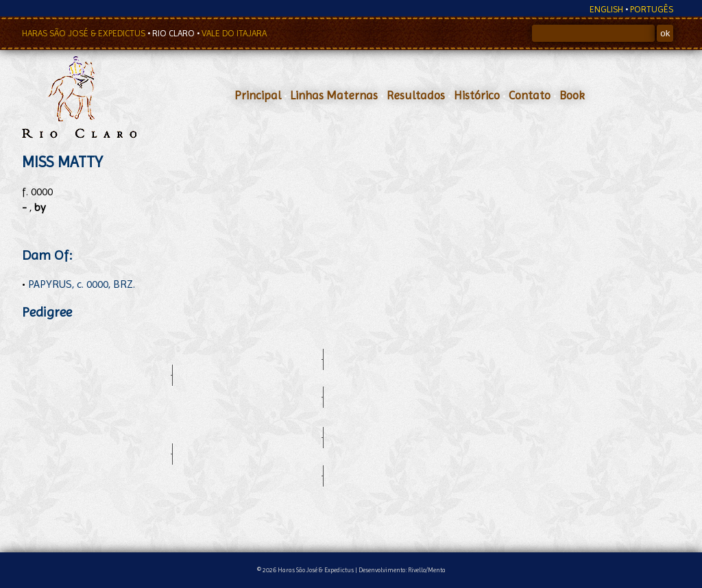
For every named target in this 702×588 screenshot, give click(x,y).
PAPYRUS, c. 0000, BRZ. (82, 284)
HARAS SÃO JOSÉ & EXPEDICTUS (85, 33)
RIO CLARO (174, 33)
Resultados (416, 95)
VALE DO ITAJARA (234, 33)
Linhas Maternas (334, 95)
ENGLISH (606, 9)
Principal (258, 95)
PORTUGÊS (652, 9)
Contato (530, 95)
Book (572, 95)
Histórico (477, 95)
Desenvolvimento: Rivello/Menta (402, 570)
